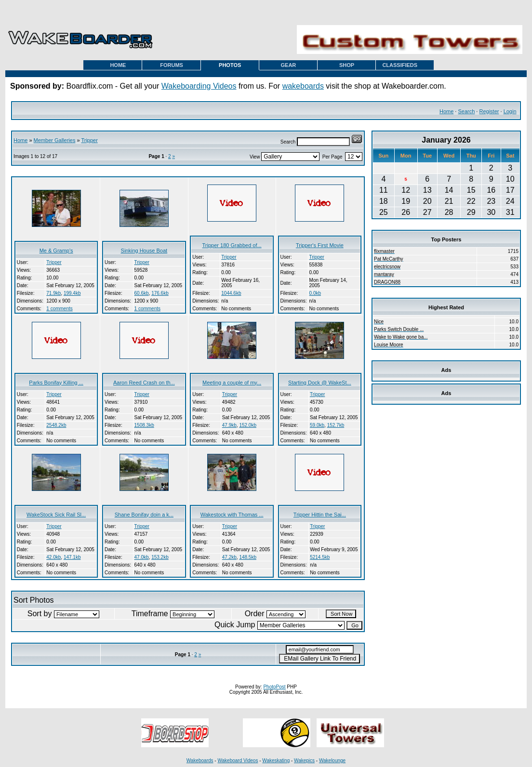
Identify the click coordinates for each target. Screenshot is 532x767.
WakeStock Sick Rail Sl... (56, 515)
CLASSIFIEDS (400, 65)
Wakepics (304, 760)
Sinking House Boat (144, 251)
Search (466, 111)
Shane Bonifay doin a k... (144, 515)
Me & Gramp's (56, 251)
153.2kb (160, 557)
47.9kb (229, 425)
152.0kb (248, 425)
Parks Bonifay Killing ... (56, 383)
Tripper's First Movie (320, 245)
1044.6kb (231, 293)
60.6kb (142, 293)
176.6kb (160, 293)
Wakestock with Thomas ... (232, 515)
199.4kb (72, 293)
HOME (118, 65)
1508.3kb (144, 425)
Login (510, 111)
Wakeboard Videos (238, 760)
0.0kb (315, 293)
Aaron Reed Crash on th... (144, 383)
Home (446, 111)
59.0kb (317, 425)
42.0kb (53, 557)
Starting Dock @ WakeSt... (320, 383)
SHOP (347, 65)
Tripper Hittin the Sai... (320, 515)
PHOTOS (230, 65)
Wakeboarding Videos (199, 86)
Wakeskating (276, 760)
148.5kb (248, 557)
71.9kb (53, 293)
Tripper (89, 140)
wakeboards (303, 86)
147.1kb (72, 557)
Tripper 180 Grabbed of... (232, 245)
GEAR (289, 65)
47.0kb (142, 557)
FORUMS (172, 65)
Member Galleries (55, 140)
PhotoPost (274, 687)
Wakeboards (200, 760)
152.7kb (336, 425)
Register (489, 111)
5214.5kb (320, 557)
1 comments (59, 309)
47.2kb (229, 557)
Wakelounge (332, 760)
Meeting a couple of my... (232, 383)
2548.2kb (56, 425)
